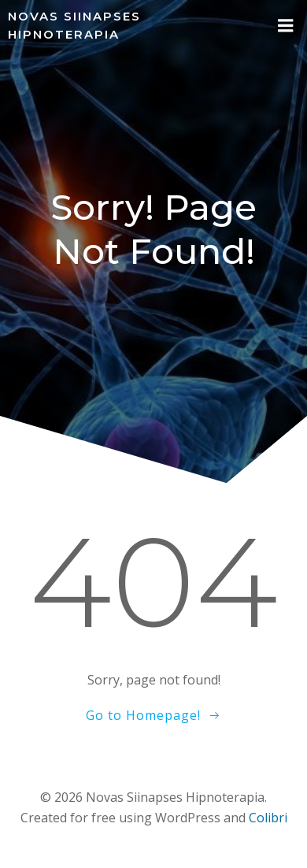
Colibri (268, 818)
